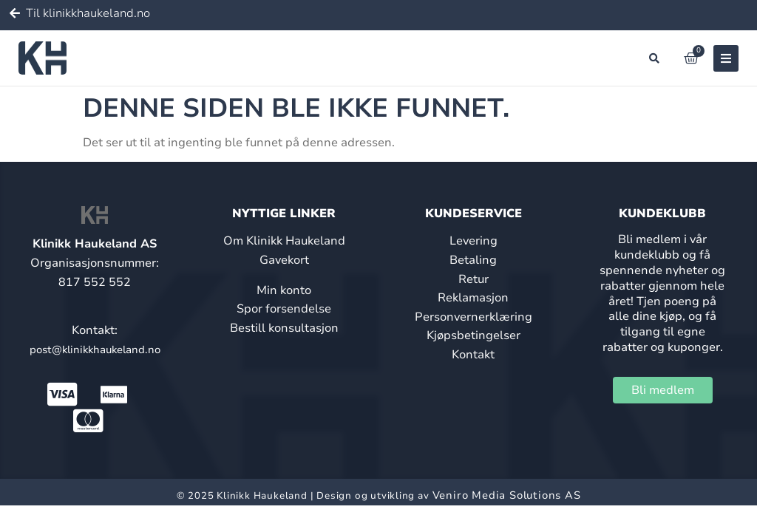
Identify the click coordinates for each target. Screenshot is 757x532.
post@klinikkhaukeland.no (95, 349)
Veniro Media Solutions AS (507, 495)
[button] (654, 58)
